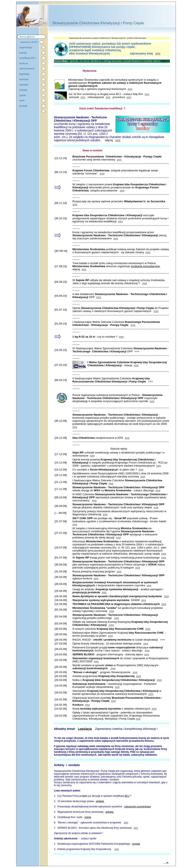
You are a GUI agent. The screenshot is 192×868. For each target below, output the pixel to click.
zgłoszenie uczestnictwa (138, 807)
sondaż (136, 844)
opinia (88, 817)
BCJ (127, 796)
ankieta (100, 801)
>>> (158, 53)
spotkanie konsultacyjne (145, 266)
